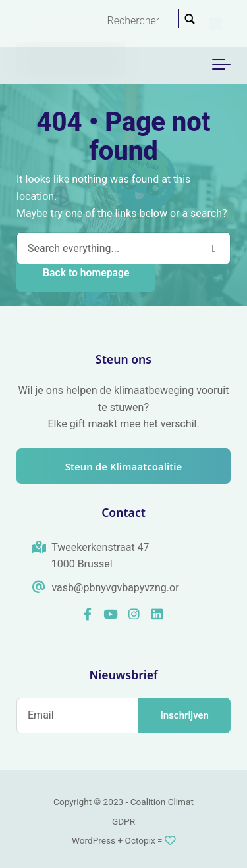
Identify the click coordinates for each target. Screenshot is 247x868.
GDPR (123, 821)
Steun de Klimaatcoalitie (124, 466)
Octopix (140, 840)
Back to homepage (86, 273)
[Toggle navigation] (221, 65)
